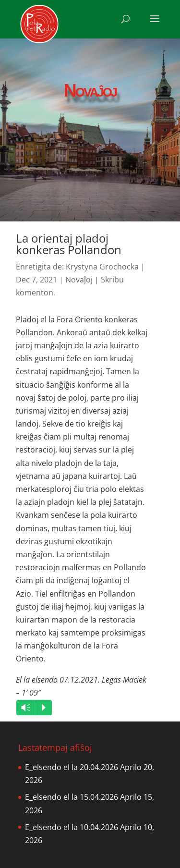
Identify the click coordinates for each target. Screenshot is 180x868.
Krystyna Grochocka (102, 267)
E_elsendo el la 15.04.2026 (72, 797)
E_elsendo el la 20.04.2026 (72, 767)
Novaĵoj (79, 280)
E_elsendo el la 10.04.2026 (72, 827)
